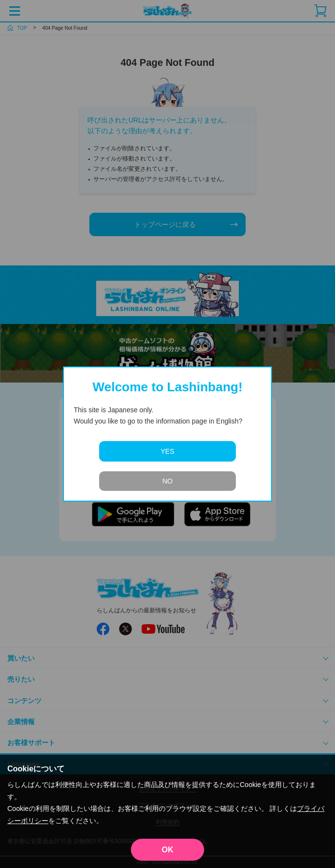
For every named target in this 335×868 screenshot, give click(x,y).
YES (167, 451)
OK (167, 850)
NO (168, 481)
